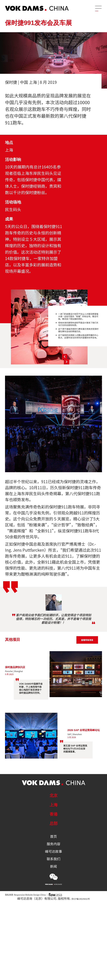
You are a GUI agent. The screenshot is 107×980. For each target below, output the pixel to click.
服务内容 (54, 844)
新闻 (54, 866)
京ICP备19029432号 (81, 901)
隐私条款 (11, 897)
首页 (54, 836)
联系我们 (54, 859)
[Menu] (98, 8)
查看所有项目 (87, 640)
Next (91, 362)
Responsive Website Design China (41, 897)
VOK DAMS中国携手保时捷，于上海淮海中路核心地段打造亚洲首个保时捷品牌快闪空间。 (31, 688)
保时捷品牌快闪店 (17, 667)
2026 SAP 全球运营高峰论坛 (84, 730)
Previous (91, 354)
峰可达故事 (54, 851)
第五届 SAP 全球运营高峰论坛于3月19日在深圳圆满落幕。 (75, 751)
